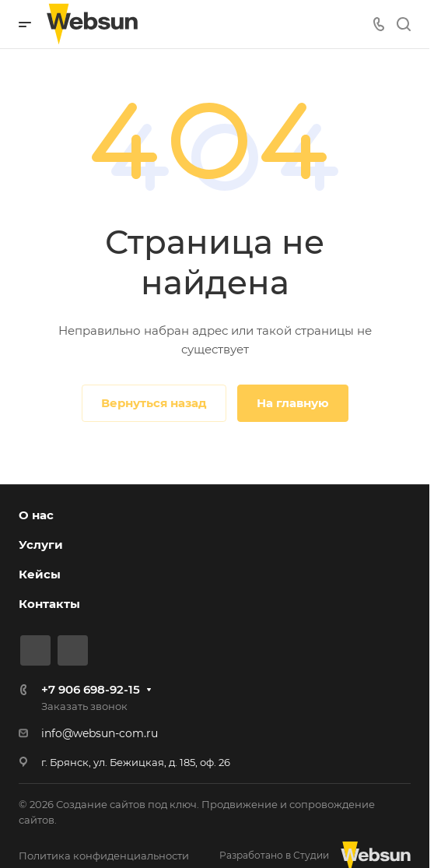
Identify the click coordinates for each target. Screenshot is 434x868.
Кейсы (40, 574)
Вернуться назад (154, 403)
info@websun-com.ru (100, 733)
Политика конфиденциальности (104, 856)
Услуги (41, 545)
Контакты (49, 604)
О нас (36, 515)
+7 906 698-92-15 (91, 689)
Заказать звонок (84, 706)
